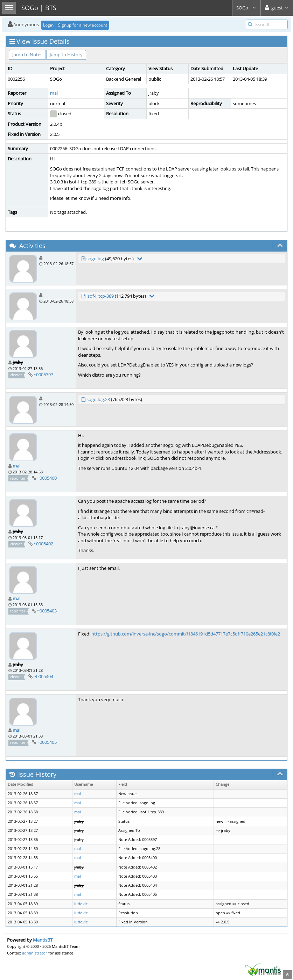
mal (54, 93)
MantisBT (43, 940)
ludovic (81, 904)
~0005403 (47, 611)
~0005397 (43, 375)
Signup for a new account (83, 25)
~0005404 (43, 676)
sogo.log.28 (98, 399)
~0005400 (47, 478)
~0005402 (43, 544)
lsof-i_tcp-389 (100, 296)
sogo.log (95, 259)
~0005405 (47, 742)
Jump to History (66, 55)
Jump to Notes (27, 55)
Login (48, 25)
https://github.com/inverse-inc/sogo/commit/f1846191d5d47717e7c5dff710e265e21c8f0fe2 (186, 634)
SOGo (246, 8)
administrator (35, 953)
